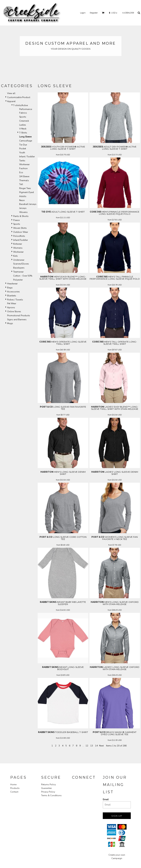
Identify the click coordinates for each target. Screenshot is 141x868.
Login (83, 13)
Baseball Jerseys (28, 204)
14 (96, 746)
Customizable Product (19, 97)
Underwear (19, 260)
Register (94, 13)
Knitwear (18, 244)
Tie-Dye (23, 145)
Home (13, 785)
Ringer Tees (25, 188)
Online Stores (14, 312)
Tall (21, 184)
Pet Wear (12, 303)
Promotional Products (19, 316)
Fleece (16, 220)
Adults (23, 196)
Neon (22, 200)
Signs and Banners (17, 320)
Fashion (23, 168)
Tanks (22, 161)
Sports (23, 117)
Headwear (12, 284)
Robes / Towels (15, 300)
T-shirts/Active (20, 105)
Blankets (12, 296)
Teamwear (18, 272)
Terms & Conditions (51, 795)
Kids (15, 256)
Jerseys (23, 208)
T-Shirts (23, 133)
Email (106, 799)
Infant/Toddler (20, 240)
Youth (22, 153)
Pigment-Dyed (27, 192)
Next (101, 746)
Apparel (11, 101)
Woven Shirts (20, 228)
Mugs (10, 323)
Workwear (24, 164)
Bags (10, 288)
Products (15, 788)
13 (92, 746)
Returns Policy (48, 785)
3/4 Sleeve (24, 176)
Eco (21, 172)
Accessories (13, 292)
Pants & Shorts (21, 216)
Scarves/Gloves (21, 264)
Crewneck (24, 121)
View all (11, 93)
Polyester (18, 280)
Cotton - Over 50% (23, 276)
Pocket (23, 149)
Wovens (23, 212)
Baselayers (19, 268)
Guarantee (46, 788)
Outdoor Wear (21, 232)
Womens (18, 248)
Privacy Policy (48, 792)
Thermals (24, 180)
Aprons (11, 308)
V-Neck (23, 129)
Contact (14, 792)
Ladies (23, 125)
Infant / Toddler (27, 157)
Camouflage (26, 141)
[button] (103, 13)
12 (87, 746)
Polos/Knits (19, 236)
